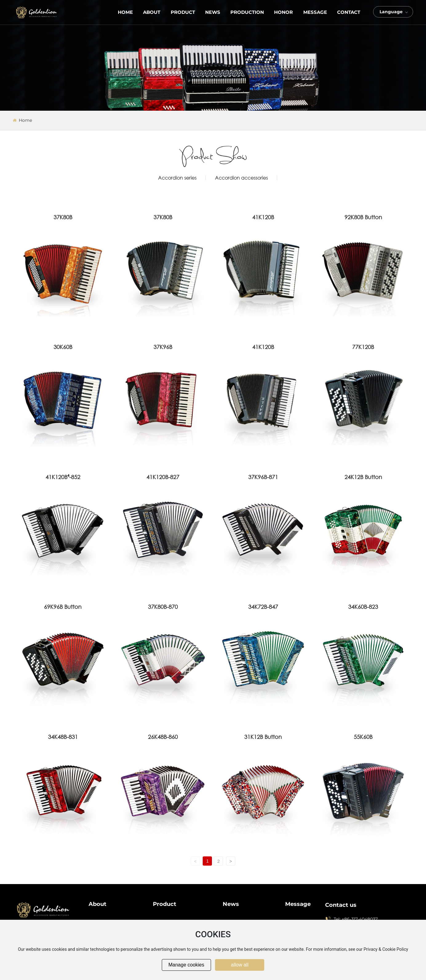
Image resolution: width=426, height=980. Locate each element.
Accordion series (177, 178)
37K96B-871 (263, 477)
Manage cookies (186, 965)
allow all (240, 965)
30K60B (63, 347)
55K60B (363, 737)
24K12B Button (363, 477)
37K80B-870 (163, 607)
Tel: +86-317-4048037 (356, 919)
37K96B (163, 347)
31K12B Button (263, 737)
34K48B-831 (63, 737)
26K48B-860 (163, 737)
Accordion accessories (241, 178)
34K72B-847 (263, 607)
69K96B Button (63, 607)
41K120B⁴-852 (63, 477)
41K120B (263, 217)
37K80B (63, 217)
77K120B (363, 347)
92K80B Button (363, 217)
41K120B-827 (163, 477)
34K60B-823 (363, 607)
